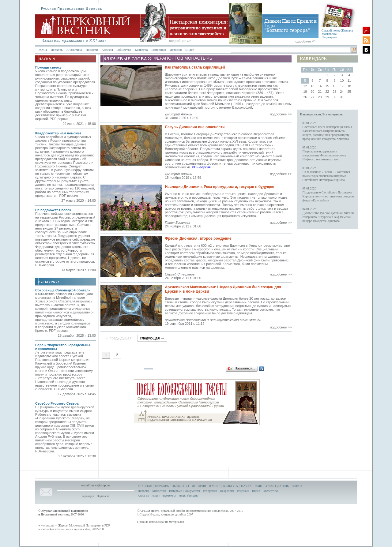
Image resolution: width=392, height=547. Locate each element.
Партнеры (169, 496)
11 (349, 81)
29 (327, 97)
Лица (155, 496)
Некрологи (227, 491)
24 (342, 92)
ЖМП (43, 50)
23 (334, 92)
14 (320, 86)
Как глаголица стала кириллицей (195, 67)
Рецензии (243, 491)
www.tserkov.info (49, 529)
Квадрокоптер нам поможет (58, 133)
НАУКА (246, 486)
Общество (124, 50)
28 (320, 97)
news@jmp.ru (100, 485)
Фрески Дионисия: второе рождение (198, 238)
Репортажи (210, 491)
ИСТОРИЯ (199, 486)
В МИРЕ (215, 486)
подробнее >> (281, 114)
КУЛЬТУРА (231, 486)
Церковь (57, 50)
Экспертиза (270, 491)
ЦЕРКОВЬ (162, 486)
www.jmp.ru (46, 525)
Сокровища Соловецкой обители (63, 290)
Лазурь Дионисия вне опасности (195, 127)
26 (305, 97)
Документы (192, 491)
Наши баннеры (188, 496)
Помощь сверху (48, 67)
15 (327, 86)
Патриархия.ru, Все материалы (322, 114)
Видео (190, 50)
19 (305, 92)
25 (349, 92)
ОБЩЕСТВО (180, 486)
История (176, 50)
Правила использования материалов (161, 522)
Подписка (103, 496)
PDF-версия (201, 167)
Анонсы (107, 50)
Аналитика (74, 50)
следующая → (152, 338)
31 (342, 97)
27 (312, 97)
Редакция (88, 496)
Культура (141, 50)
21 (320, 92)
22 (327, 92)
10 (342, 81)
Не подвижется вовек (53, 210)
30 (334, 97)
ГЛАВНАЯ (145, 486)
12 (305, 86)
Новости (92, 50)
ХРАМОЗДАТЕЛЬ (277, 486)
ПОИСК (297, 486)
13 (312, 86)
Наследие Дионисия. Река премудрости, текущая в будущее (219, 187)
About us (143, 496)
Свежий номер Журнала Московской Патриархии (337, 34)
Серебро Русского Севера (57, 403)
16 (334, 86)
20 (312, 92)
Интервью (158, 50)
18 (349, 86)
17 (342, 86)
